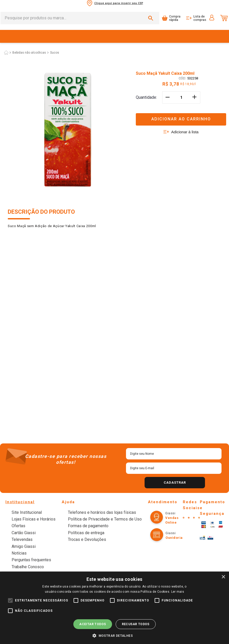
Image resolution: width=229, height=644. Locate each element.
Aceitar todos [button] (93, 624)
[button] (114, 635)
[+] (195, 291)
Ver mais (114, 473)
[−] (168, 291)
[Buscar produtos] (152, 12)
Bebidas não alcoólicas (29, 253)
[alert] (114, 608)
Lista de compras (200, 12)
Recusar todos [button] (136, 624)
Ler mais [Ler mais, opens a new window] (178, 592)
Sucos (55, 253)
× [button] (223, 577)
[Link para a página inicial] (6, 253)
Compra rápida (175, 12)
